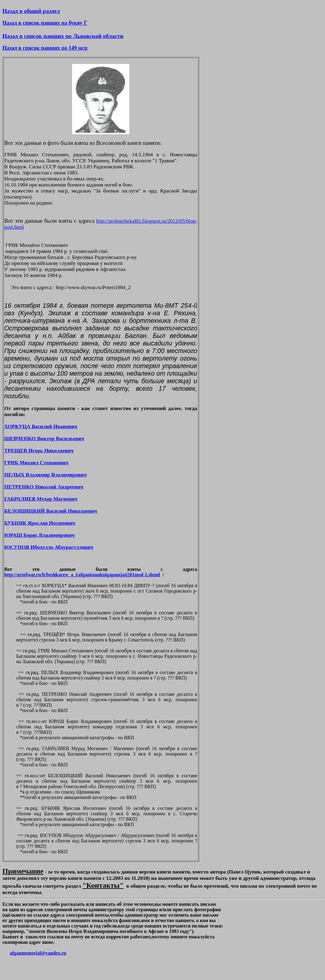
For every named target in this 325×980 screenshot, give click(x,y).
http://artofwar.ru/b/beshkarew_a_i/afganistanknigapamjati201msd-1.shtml (82, 575)
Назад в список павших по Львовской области (63, 36)
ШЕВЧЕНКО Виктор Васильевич (44, 439)
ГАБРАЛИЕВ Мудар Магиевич (41, 499)
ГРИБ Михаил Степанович (36, 463)
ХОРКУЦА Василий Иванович (41, 426)
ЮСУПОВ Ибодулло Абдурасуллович (49, 547)
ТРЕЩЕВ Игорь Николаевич (39, 451)
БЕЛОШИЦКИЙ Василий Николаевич (51, 511)
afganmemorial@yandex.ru (38, 953)
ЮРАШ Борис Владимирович (39, 535)
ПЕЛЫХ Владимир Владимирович (46, 475)
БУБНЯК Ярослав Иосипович (40, 523)
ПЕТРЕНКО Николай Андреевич (44, 487)
